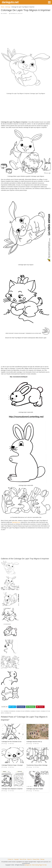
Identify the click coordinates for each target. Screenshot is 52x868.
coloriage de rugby (35, 711)
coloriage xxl (8, 713)
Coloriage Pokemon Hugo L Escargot (12, 765)
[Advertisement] (26, 28)
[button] (49, 2)
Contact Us (10, 859)
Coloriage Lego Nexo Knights (35, 789)
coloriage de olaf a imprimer (23, 711)
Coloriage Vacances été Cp (34, 742)
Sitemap (42, 859)
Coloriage (5, 14)
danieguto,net (16, 522)
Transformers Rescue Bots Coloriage (37, 765)
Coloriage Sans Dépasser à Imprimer (12, 789)
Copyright (16, 859)
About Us (29, 859)
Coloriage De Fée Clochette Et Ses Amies (13, 742)
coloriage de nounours (9, 711)
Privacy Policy (36, 859)
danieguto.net (10, 2)
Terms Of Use (23, 859)
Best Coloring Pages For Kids (39, 865)
